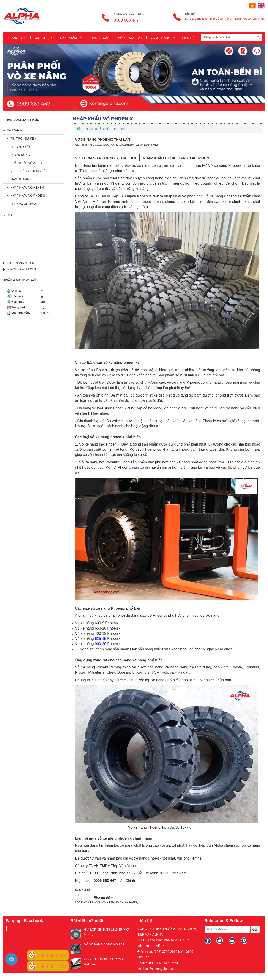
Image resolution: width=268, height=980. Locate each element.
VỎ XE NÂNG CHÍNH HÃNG (120, 903)
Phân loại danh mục (21, 120)
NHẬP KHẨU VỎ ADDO (26, 163)
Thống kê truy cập (20, 280)
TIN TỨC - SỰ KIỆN (24, 138)
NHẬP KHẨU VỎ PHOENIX (29, 196)
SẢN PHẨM (15, 130)
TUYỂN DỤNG (20, 155)
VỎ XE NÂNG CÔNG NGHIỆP (104, 944)
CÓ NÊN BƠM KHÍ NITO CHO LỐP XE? (104, 961)
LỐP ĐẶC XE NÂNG (88, 903)
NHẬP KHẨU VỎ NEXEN (27, 188)
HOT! (88, 895)
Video (8, 215)
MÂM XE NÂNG (21, 179)
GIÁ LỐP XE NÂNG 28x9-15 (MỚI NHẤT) (107, 932)
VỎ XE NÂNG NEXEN (21, 263)
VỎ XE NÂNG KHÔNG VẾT (29, 171)
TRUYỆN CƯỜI (21, 147)
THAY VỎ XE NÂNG (24, 204)
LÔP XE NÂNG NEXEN (21, 269)
